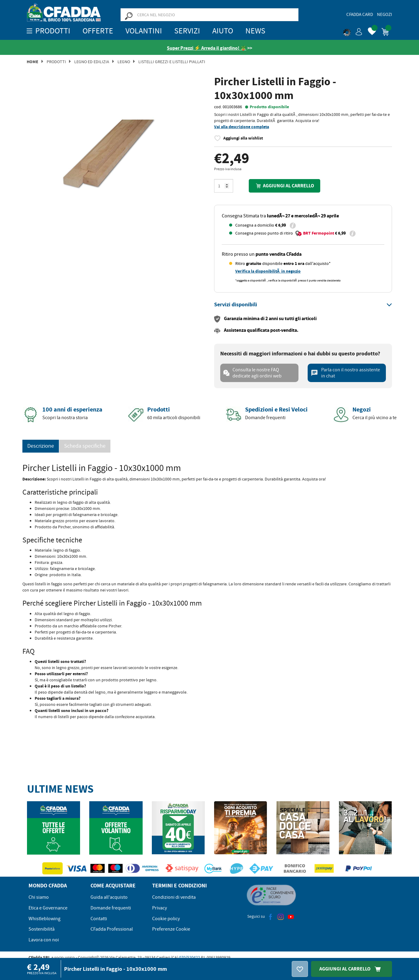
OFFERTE (98, 31)
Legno (124, 62)
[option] (116, 163)
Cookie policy (166, 919)
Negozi (384, 14)
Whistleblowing (44, 919)
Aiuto (223, 31)
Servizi (187, 31)
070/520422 (190, 957)
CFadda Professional (112, 929)
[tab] (303, 305)
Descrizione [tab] (41, 446)
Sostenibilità (42, 929)
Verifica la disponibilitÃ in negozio (268, 271)
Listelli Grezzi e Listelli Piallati (172, 62)
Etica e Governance (48, 908)
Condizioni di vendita (174, 897)
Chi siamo (39, 897)
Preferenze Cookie (171, 929)
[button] (353, 31)
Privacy (160, 908)
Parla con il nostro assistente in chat (345, 373)
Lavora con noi (44, 940)
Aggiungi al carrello (284, 186)
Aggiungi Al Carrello (352, 969)
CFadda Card (360, 14)
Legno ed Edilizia (92, 62)
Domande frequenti (111, 908)
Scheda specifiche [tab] (85, 446)
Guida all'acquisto (109, 897)
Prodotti (56, 62)
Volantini (144, 31)
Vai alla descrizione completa (242, 127)
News (255, 31)
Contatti (99, 919)
